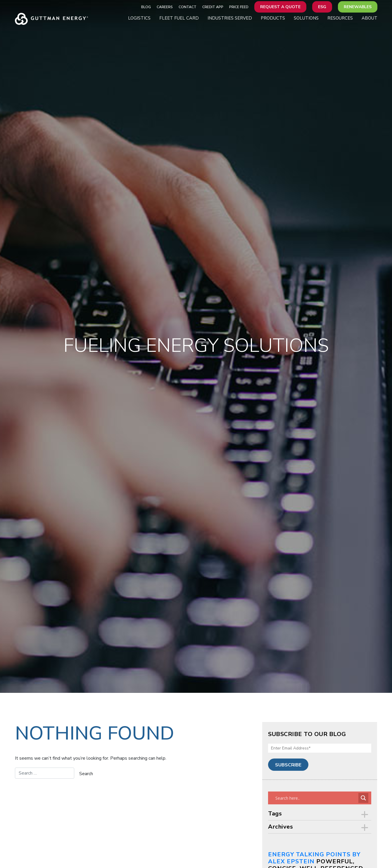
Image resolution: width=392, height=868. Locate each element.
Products (273, 18)
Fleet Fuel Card (179, 18)
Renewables (358, 7)
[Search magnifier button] (363, 798)
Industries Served (230, 18)
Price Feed (239, 7)
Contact (188, 7)
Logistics (139, 18)
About (369, 18)
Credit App (213, 7)
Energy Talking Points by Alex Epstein (314, 858)
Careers (165, 7)
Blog (146, 7)
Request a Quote (280, 7)
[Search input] (316, 798)
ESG (322, 7)
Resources (340, 18)
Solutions (306, 18)
